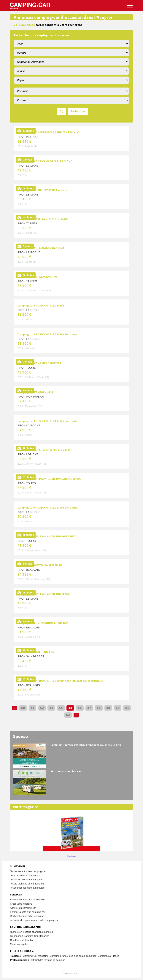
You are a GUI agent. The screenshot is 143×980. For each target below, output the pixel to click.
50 (23, 708)
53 (51, 708)
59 (108, 708)
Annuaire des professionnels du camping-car (34, 920)
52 (42, 708)
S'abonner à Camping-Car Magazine (30, 936)
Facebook (71, 856)
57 (89, 708)
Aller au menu (138, 2)
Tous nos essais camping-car (26, 875)
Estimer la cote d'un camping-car (28, 912)
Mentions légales (19, 944)
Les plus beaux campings (83, 956)
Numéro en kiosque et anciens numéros (31, 932)
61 (127, 708)
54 (61, 708)
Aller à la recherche (142, 2)
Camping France (59, 956)
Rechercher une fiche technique (27, 916)
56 (80, 708)
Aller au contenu (140, 2)
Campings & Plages (108, 956)
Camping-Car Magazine (36, 956)
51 (32, 708)
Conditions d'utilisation (22, 940)
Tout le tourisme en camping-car (27, 884)
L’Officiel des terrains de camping (47, 960)
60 (118, 708)
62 (68, 715)
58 (99, 708)
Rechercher (78, 111)
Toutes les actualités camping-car (28, 871)
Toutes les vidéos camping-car (26, 880)
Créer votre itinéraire (21, 904)
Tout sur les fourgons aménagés (27, 888)
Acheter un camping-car (23, 908)
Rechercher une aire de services (27, 899)
